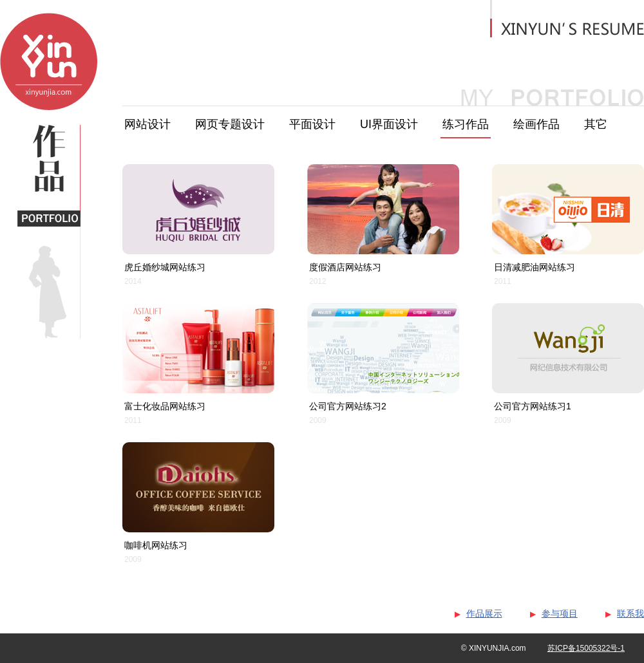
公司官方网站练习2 (348, 406)
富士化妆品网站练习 (165, 406)
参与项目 (560, 613)
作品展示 (484, 613)
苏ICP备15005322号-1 (586, 648)
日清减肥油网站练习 (535, 267)
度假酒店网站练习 (345, 267)
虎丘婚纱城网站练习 (165, 267)
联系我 (630, 613)
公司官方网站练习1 (533, 406)
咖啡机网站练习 (156, 545)
